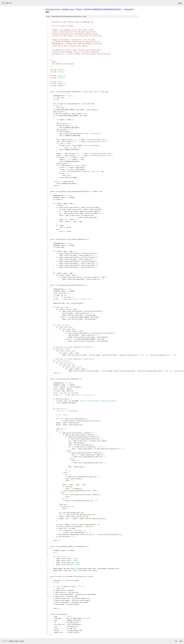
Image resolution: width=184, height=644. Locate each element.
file (84, 16)
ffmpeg (79, 9)
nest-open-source (53, 9)
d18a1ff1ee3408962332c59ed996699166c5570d (102, 9)
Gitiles (11, 641)
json (181, 641)
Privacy (17, 641)
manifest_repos (68, 9)
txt (176, 641)
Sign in (180, 3)
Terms (22, 641)
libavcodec (129, 9)
